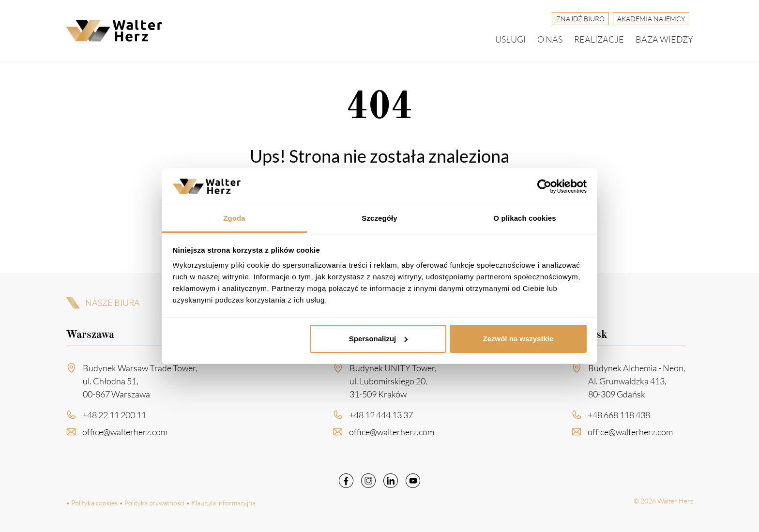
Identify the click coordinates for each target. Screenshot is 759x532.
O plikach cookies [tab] (524, 218)
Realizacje (599, 39)
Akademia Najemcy (651, 19)
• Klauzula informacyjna (221, 503)
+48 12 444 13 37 (381, 418)
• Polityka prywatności (152, 503)
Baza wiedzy (664, 39)
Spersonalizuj (379, 339)
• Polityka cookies (92, 503)
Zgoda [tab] (234, 218)
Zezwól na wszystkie (518, 339)
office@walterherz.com (125, 435)
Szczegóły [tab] (379, 218)
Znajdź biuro (580, 19)
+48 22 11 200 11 (114, 418)
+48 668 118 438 (619, 418)
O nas (550, 39)
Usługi (510, 39)
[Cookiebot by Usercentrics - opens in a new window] (544, 186)
